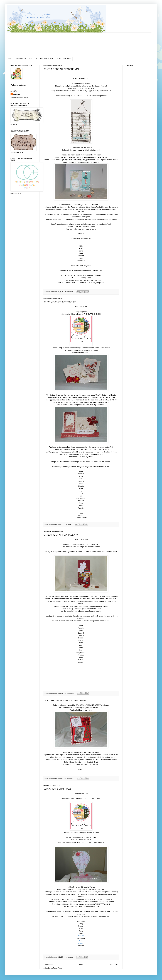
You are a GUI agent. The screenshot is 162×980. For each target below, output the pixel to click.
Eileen (81, 484)
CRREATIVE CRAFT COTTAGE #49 (61, 535)
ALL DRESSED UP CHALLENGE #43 (75, 275)
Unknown (17, 94)
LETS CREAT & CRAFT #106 (57, 789)
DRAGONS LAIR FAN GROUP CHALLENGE (65, 701)
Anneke (81, 474)
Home (10, 59)
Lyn (81, 496)
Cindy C (81, 479)
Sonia (81, 503)
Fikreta (81, 486)
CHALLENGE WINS (64, 59)
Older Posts (114, 964)
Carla (81, 251)
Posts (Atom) (58, 968)
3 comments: (69, 957)
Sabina (81, 933)
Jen (81, 491)
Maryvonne (81, 498)
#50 (87, 307)
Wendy (81, 508)
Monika (81, 501)
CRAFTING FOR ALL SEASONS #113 (61, 69)
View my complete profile (19, 98)
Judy (81, 493)
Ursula (81, 506)
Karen (81, 931)
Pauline (81, 256)
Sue (81, 258)
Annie (81, 476)
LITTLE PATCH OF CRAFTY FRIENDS (75, 280)
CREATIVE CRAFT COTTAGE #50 (60, 302)
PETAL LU (75, 278)
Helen (81, 253)
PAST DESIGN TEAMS (24, 59)
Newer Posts (49, 964)
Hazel (81, 929)
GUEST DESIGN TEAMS (44, 59)
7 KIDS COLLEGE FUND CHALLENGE (73, 283)
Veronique (81, 261)
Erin (81, 246)
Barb (81, 248)
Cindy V (81, 481)
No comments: (69, 693)
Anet (81, 471)
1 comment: (68, 524)
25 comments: (69, 292)
